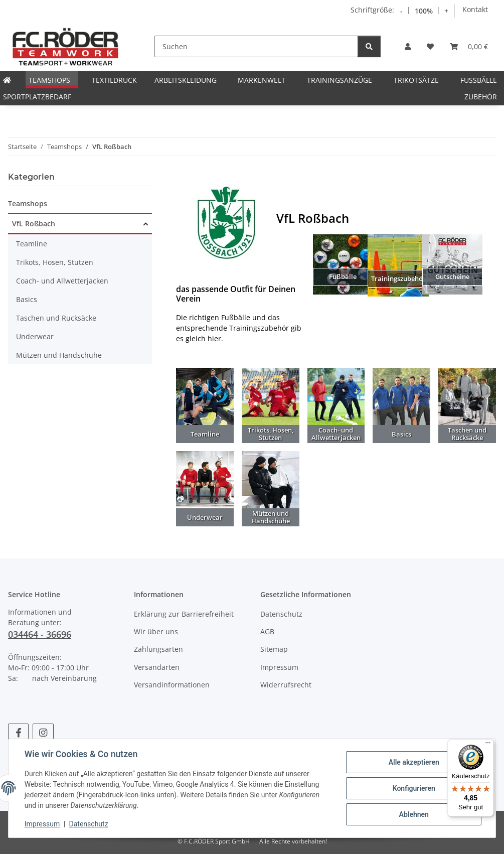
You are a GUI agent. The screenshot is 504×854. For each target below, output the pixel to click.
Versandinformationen (172, 685)
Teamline (32, 244)
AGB (267, 631)
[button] (408, 46)
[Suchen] (256, 46)
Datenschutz (89, 824)
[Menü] (488, 745)
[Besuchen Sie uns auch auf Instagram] (43, 732)
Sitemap (274, 649)
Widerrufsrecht (286, 685)
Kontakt (475, 9)
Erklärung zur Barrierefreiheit (184, 614)
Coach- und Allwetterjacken (62, 281)
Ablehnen (413, 814)
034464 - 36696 (40, 634)
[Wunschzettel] (430, 46)
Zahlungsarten (158, 649)
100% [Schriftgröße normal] (424, 11)
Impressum (42, 824)
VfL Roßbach (34, 224)
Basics (27, 299)
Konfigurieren (413, 788)
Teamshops (28, 203)
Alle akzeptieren (413, 762)
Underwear (35, 336)
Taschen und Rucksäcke (56, 318)
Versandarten (157, 667)
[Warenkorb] (469, 46)
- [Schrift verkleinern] (401, 11)
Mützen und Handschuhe (59, 355)
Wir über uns (156, 631)
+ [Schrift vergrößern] (446, 11)
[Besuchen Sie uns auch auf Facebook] (18, 732)
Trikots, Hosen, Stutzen (55, 262)
